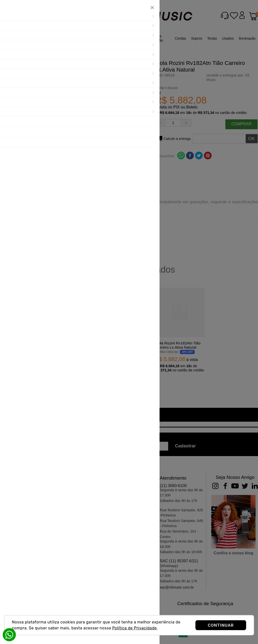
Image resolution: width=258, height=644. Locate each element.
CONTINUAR (221, 625)
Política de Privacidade (135, 628)
